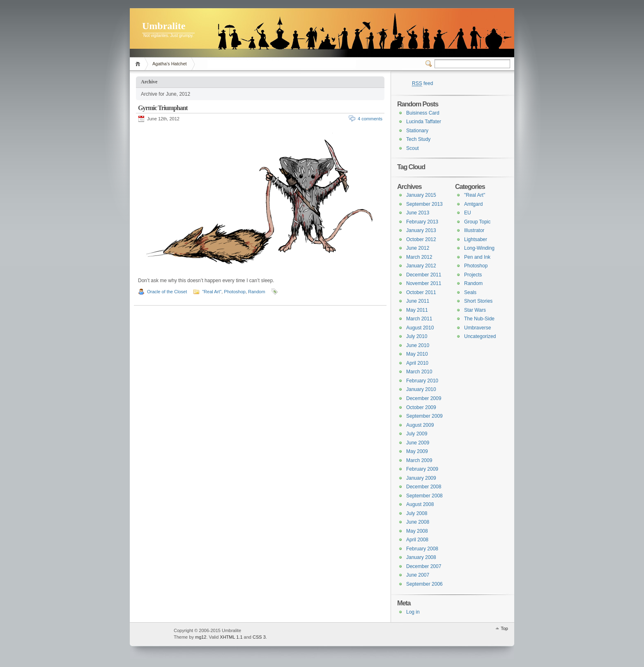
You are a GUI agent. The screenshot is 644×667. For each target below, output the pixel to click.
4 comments (370, 119)
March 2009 (419, 460)
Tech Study (418, 139)
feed (422, 84)
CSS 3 (259, 637)
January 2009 (421, 478)
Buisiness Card (423, 113)
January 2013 (421, 230)
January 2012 (421, 266)
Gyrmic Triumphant (163, 108)
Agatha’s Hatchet (170, 64)
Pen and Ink (477, 257)
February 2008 (422, 549)
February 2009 (422, 469)
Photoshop (235, 292)
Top (504, 628)
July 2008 (417, 513)
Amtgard (473, 204)
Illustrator (474, 230)
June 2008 (418, 522)
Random (257, 292)
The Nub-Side (479, 319)
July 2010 (417, 336)
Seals (470, 292)
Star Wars (475, 310)
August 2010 (420, 328)
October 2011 (421, 292)
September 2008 (424, 496)
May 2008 (417, 531)
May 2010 (417, 354)
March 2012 (419, 257)
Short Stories (478, 301)
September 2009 (424, 416)
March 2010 (419, 372)
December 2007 (424, 566)
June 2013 (418, 213)
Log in (413, 612)
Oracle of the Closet (167, 292)
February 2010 (422, 381)
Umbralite (164, 26)
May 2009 (417, 451)
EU (468, 213)
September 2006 (424, 584)
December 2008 (424, 487)
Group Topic (477, 222)
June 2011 (418, 301)
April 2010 (417, 363)
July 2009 (417, 434)
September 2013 (424, 204)
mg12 (201, 637)
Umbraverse (477, 328)
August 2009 (420, 425)
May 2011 (417, 310)
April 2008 (417, 540)
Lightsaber (476, 239)
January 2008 (421, 557)
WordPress (151, 634)
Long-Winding (479, 248)
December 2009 (424, 398)
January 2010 (421, 389)
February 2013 (422, 222)
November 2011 (424, 283)
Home (139, 64)
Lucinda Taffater (424, 122)
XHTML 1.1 (231, 637)
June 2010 (418, 345)
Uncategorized (480, 336)
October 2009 (421, 407)
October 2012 (421, 239)
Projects (473, 275)
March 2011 (419, 319)
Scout (413, 148)
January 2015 (421, 195)
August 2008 (420, 504)
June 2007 (418, 575)
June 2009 (418, 443)
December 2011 (424, 275)
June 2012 (418, 248)
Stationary (417, 131)
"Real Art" (212, 292)
